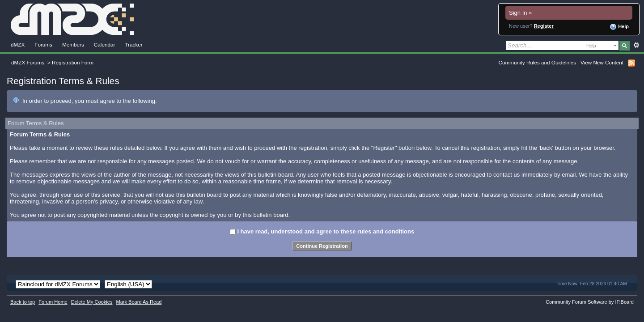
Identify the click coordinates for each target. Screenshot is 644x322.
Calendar (105, 44)
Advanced (636, 45)
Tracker (133, 44)
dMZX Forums (28, 62)
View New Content (602, 62)
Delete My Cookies (92, 302)
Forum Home (53, 302)
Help (619, 27)
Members (73, 44)
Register (544, 26)
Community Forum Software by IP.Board (590, 302)
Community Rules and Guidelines (537, 62)
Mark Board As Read (139, 302)
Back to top (23, 302)
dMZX (18, 44)
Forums (43, 44)
